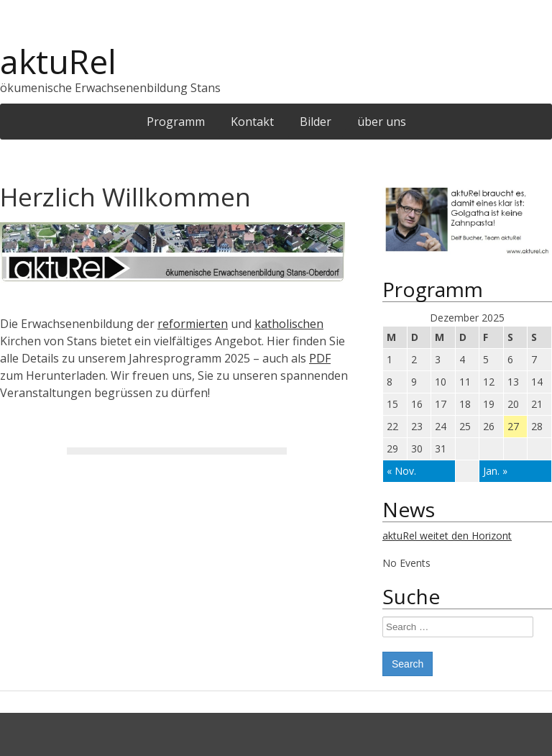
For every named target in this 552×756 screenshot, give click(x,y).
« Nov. (401, 471)
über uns (382, 122)
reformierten (193, 324)
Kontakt (252, 122)
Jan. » (495, 471)
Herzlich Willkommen (125, 197)
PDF (320, 358)
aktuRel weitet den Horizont (447, 536)
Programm (176, 122)
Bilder (316, 122)
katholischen (289, 324)
